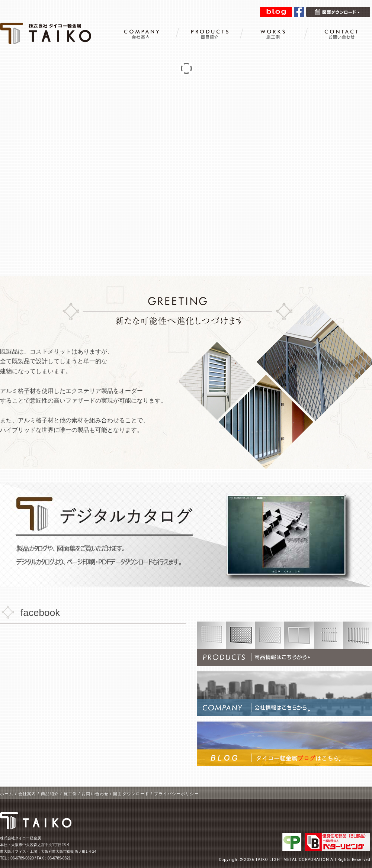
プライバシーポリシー (177, 794)
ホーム (7, 794)
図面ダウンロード (131, 794)
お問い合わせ (95, 794)
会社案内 (27, 794)
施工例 (70, 794)
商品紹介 (50, 794)
